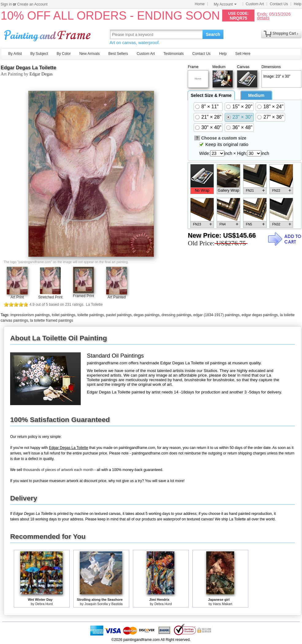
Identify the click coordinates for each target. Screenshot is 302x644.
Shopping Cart (284, 33)
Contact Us (279, 4)
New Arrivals (89, 54)
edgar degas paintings (260, 315)
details (263, 18)
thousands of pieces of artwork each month (58, 470)
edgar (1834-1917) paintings (217, 315)
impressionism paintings (30, 315)
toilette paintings (91, 315)
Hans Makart (223, 604)
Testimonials (173, 54)
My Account (225, 4)
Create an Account (32, 4)
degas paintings (147, 315)
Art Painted (116, 297)
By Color (64, 54)
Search (213, 34)
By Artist (15, 54)
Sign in (6, 4)
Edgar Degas (41, 74)
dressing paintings (176, 315)
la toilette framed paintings (52, 320)
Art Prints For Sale (48, 34)
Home (200, 4)
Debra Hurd (44, 604)
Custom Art (255, 4)
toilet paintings (64, 315)
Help (298, 4)
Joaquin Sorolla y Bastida (103, 604)
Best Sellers (118, 54)
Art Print (17, 297)
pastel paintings (119, 315)
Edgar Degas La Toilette (28, 68)
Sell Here (243, 54)
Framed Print (83, 296)
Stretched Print (50, 297)
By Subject (39, 54)
